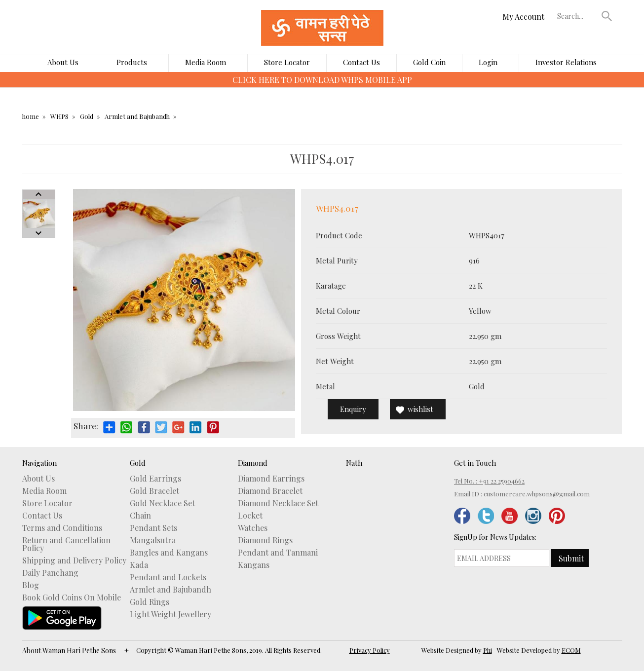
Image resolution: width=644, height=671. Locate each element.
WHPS (59, 116)
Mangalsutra (153, 540)
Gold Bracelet (154, 491)
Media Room (206, 62)
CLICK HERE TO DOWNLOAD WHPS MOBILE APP (322, 80)
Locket (250, 516)
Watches (253, 528)
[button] (606, 16)
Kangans (254, 565)
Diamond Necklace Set (278, 503)
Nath (354, 463)
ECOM (571, 650)
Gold (87, 116)
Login (488, 62)
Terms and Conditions (62, 528)
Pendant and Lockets (168, 577)
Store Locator (287, 62)
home (31, 116)
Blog (31, 585)
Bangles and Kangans (169, 553)
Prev (39, 194)
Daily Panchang (50, 573)
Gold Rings (150, 602)
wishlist (420, 409)
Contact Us (361, 62)
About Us (63, 62)
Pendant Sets (153, 528)
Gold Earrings (155, 479)
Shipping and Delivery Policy (74, 560)
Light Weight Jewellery (170, 614)
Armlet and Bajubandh (137, 116)
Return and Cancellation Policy (66, 544)
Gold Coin (429, 62)
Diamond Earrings (271, 479)
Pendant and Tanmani (278, 553)
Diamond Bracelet (270, 491)
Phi (488, 650)
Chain (140, 516)
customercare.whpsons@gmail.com (537, 494)
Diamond (253, 463)
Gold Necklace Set (162, 503)
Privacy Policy (370, 650)
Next (39, 233)
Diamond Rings (265, 540)
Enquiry (353, 409)
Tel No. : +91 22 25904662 (489, 481)
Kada (139, 565)
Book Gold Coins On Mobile (72, 597)
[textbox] (577, 16)
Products (132, 62)
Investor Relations (566, 62)
